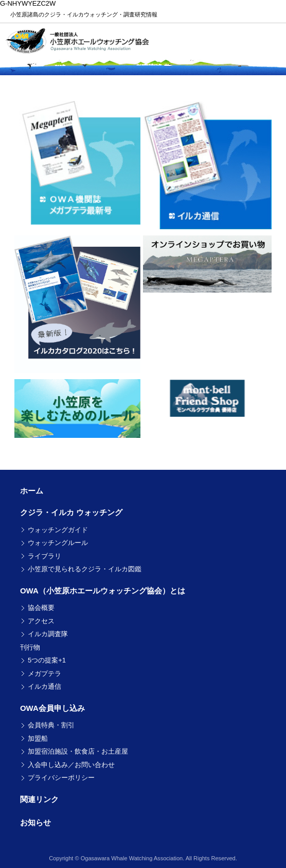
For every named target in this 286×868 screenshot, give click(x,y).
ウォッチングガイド (58, 530)
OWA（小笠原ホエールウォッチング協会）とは (103, 591)
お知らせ (35, 822)
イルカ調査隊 (48, 634)
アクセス (41, 621)
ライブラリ (44, 556)
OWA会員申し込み (52, 708)
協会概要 (41, 608)
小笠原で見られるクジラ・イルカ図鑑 (85, 569)
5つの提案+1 (47, 660)
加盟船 (38, 738)
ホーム (32, 491)
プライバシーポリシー (61, 778)
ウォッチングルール (58, 543)
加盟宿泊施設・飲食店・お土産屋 (78, 751)
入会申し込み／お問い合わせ (71, 765)
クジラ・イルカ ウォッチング (71, 512)
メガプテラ (44, 674)
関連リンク (39, 799)
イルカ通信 (44, 686)
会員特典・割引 (51, 725)
